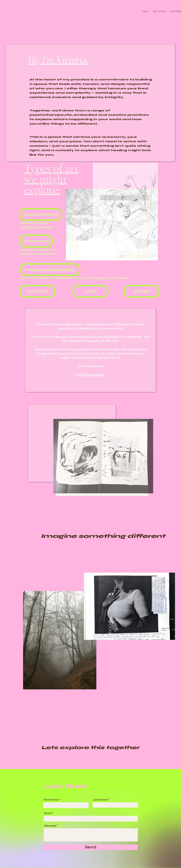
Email (48, 813)
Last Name (100, 800)
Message (50, 826)
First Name (51, 800)
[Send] (91, 847)
